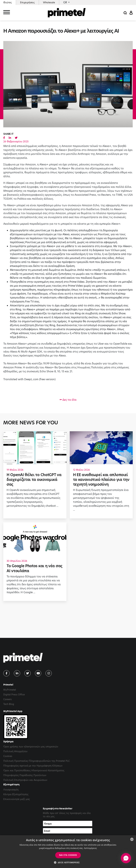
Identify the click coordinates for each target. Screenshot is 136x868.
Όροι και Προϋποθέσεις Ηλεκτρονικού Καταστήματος (34, 770)
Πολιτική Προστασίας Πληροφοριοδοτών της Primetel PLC (37, 761)
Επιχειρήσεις (27, 2)
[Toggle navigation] (7, 13)
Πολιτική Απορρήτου (15, 751)
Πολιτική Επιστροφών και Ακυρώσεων (25, 780)
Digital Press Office (14, 695)
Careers (8, 699)
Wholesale (49, 2)
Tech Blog (9, 704)
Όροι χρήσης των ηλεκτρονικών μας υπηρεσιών (31, 747)
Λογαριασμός (11, 790)
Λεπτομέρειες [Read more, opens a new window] (90, 848)
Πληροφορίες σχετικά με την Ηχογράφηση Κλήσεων (33, 766)
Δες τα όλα (68, 400)
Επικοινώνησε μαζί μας (17, 799)
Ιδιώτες (8, 2)
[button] (68, 862)
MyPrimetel (10, 690)
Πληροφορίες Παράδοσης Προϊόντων (25, 775)
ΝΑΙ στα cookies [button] (68, 855)
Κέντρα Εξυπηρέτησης (16, 794)
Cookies (8, 756)
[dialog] (68, 852)
